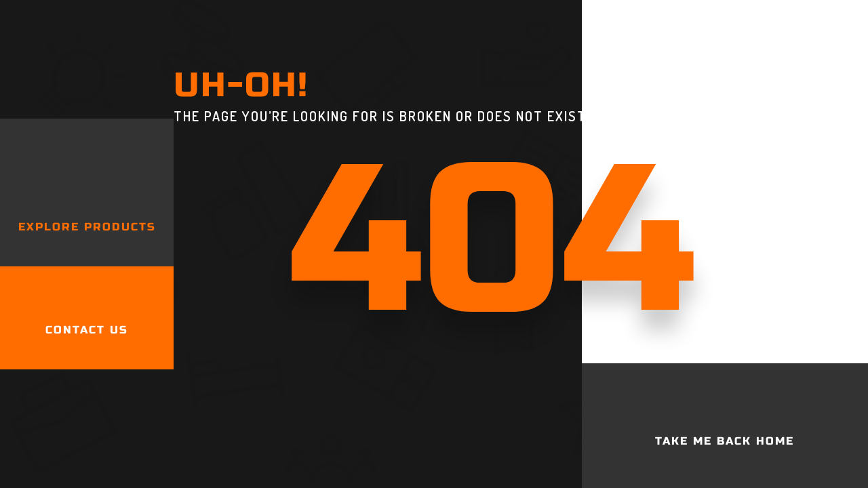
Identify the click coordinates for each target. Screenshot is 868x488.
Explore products (87, 227)
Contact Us (87, 330)
